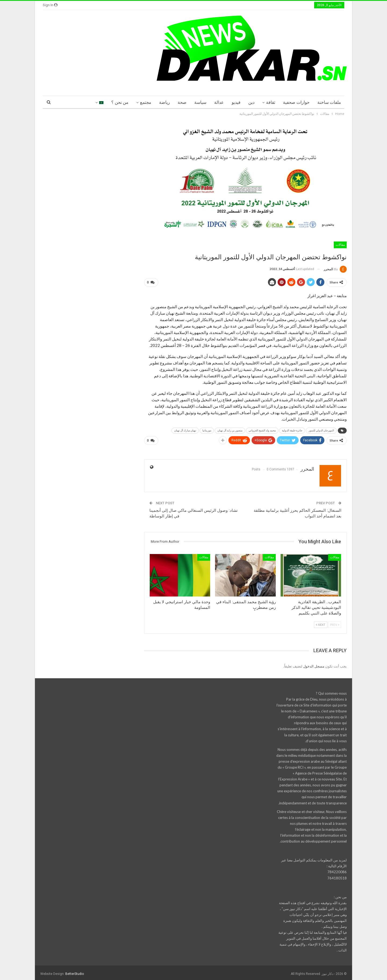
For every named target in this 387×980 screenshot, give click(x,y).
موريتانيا (207, 429)
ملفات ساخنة (329, 102)
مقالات (340, 245)
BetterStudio (75, 972)
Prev (335, 622)
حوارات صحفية (296, 102)
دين (251, 102)
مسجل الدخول (314, 664)
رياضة (164, 102)
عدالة (219, 102)
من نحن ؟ (120, 102)
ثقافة (271, 102)
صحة (182, 102)
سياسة (200, 102)
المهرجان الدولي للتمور (321, 429)
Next (321, 622)
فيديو (236, 102)
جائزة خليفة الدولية (292, 429)
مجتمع (146, 102)
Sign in (50, 5)
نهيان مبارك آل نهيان (185, 429)
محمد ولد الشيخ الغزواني (262, 429)
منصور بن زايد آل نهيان (230, 429)
